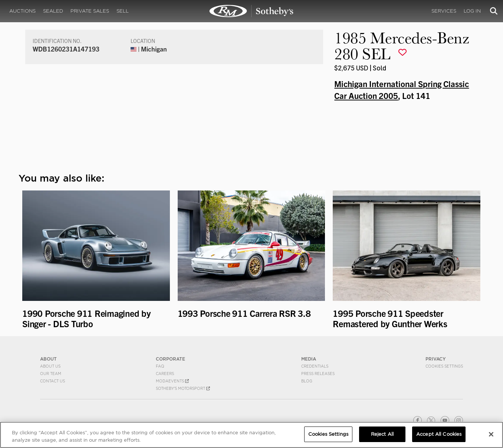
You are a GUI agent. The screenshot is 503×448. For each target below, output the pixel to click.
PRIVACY (436, 359)
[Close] (491, 434)
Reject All (382, 434)
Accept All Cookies (439, 434)
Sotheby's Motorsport (183, 388)
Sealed (53, 11)
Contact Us (52, 381)
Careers (165, 374)
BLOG (307, 381)
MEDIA (309, 359)
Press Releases (318, 374)
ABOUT (48, 359)
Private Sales (90, 11)
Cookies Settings (444, 366)
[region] (251, 435)
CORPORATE (170, 359)
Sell (123, 11)
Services (444, 11)
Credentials (315, 366)
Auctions (22, 11)
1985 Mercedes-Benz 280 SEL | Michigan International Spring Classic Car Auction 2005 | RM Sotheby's (251, 11)
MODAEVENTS (172, 381)
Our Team (51, 374)
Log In (472, 11)
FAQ (160, 366)
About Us (50, 366)
